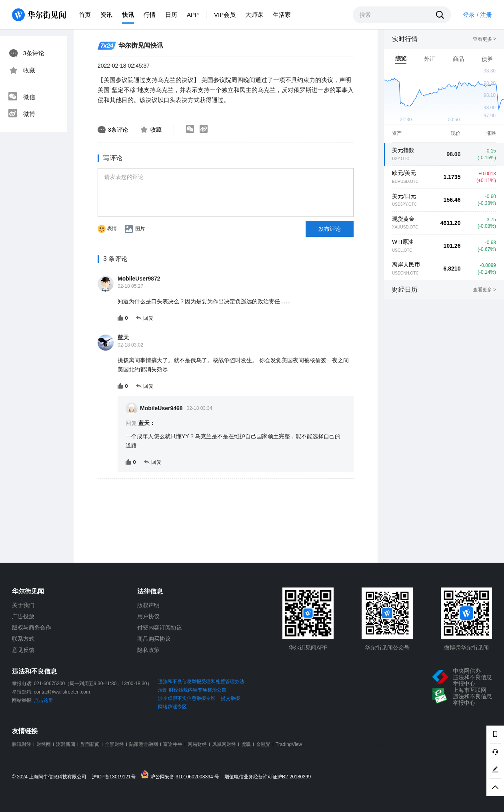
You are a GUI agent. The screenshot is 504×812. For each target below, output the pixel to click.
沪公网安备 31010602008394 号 (182, 775)
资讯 (106, 15)
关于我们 (23, 605)
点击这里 (44, 700)
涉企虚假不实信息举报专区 (187, 698)
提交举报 (230, 698)
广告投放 (23, 616)
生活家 (282, 15)
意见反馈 (23, 650)
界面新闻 (90, 744)
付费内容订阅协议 (160, 628)
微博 (22, 114)
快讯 (128, 15)
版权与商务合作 (32, 628)
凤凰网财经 (224, 744)
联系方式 (23, 639)
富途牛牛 (173, 744)
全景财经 (114, 744)
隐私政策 (148, 650)
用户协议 (148, 616)
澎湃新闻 (66, 744)
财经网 (44, 744)
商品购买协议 (154, 639)
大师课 (254, 15)
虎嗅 (246, 744)
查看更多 (484, 39)
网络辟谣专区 (172, 707)
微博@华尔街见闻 (466, 648)
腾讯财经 (22, 744)
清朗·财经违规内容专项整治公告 (192, 690)
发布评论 (330, 229)
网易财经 (197, 744)
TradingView (289, 744)
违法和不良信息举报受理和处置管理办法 (201, 682)
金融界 (263, 744)
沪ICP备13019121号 (116, 777)
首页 (85, 15)
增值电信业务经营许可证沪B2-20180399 (268, 777)
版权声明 (148, 605)
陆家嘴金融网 (144, 744)
